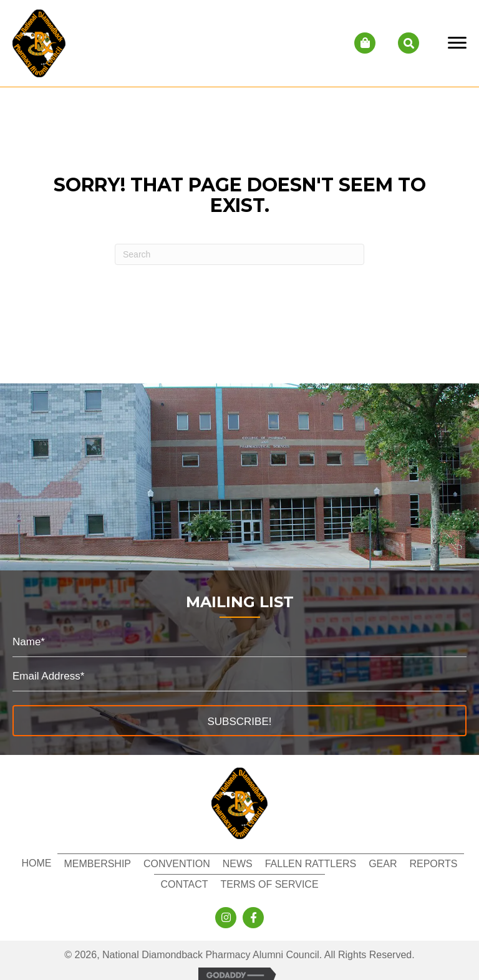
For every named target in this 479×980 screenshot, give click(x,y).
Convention (177, 864)
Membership (97, 864)
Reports (433, 864)
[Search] (239, 254)
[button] (239, 721)
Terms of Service (270, 884)
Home (36, 863)
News (238, 864)
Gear (383, 864)
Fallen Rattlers (311, 864)
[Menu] (457, 43)
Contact (184, 884)
